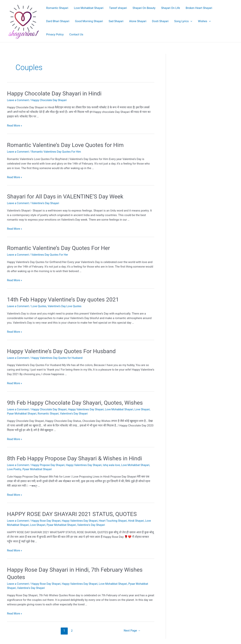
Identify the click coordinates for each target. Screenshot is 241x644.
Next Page (132, 629)
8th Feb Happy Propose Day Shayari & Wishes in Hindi (74, 457)
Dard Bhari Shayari (58, 21)
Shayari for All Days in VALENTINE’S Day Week (65, 196)
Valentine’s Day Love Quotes (67, 306)
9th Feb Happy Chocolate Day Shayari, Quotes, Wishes (75, 402)
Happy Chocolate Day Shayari (51, 100)
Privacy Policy (55, 34)
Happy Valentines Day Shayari (89, 408)
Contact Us (76, 34)
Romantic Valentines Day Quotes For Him (58, 151)
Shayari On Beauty (144, 8)
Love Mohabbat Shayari (89, 8)
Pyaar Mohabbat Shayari (33, 412)
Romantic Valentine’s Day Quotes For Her (58, 247)
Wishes (204, 21)
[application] (190, 21)
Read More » (15, 126)
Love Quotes (40, 306)
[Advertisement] (206, 74)
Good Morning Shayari (89, 21)
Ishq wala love (116, 464)
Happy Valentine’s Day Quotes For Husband (61, 350)
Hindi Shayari (142, 519)
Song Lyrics (183, 21)
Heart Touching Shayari (118, 519)
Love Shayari (46, 523)
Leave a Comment (18, 100)
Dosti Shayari (160, 21)
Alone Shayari (138, 21)
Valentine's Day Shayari (47, 203)
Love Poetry (25, 468)
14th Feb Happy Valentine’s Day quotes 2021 (63, 299)
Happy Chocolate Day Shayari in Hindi (54, 93)
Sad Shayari (116, 21)
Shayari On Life (171, 8)
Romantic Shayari (57, 8)
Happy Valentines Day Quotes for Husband (59, 357)
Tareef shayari (118, 8)
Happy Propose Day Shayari (50, 464)
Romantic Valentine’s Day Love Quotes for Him (65, 145)
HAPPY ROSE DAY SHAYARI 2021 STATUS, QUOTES (72, 512)
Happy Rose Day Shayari (48, 519)
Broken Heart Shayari (199, 8)
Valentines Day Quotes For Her (52, 254)
